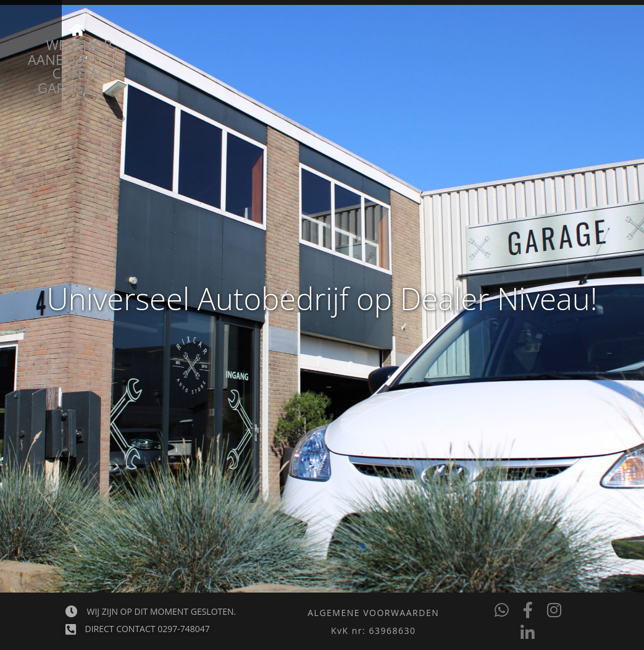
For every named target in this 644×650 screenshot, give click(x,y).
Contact (496, 51)
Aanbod (158, 51)
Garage (239, 51)
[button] (373, 631)
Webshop (407, 51)
